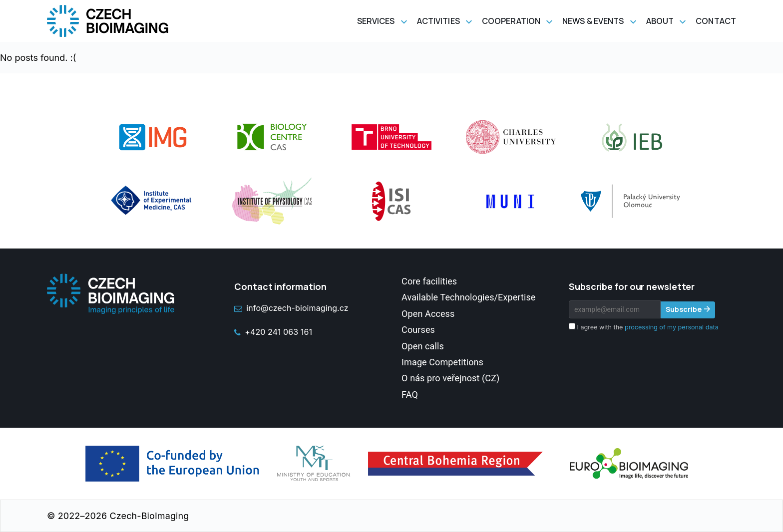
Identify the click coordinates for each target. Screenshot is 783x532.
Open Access (428, 314)
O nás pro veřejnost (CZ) (450, 378)
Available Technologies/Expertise (468, 297)
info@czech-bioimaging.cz (291, 308)
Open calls (423, 346)
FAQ (410, 395)
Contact (716, 21)
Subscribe (684, 309)
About (660, 21)
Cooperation (511, 21)
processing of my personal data (672, 327)
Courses (418, 330)
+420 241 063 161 (273, 332)
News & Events (593, 21)
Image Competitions (442, 362)
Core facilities (429, 281)
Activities (438, 21)
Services (376, 21)
